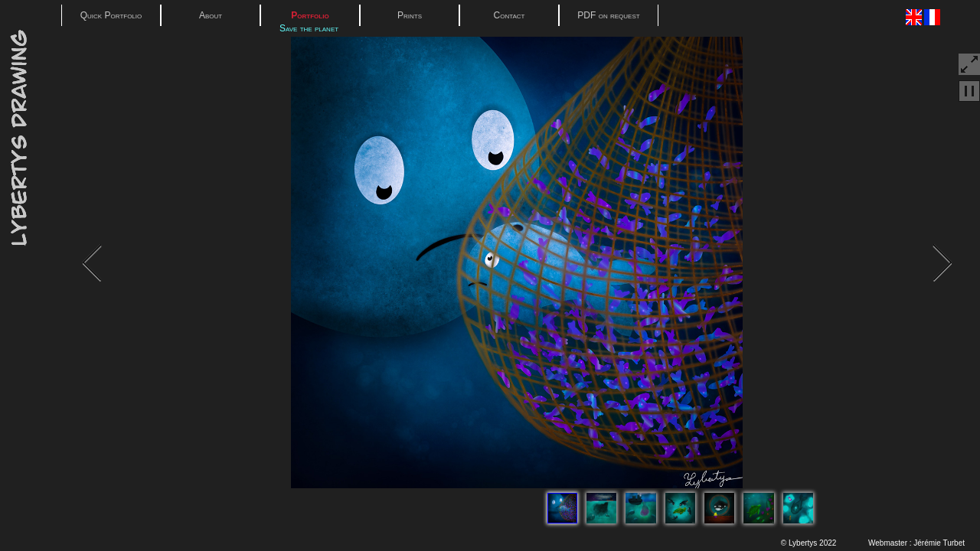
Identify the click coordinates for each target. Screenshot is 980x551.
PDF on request (608, 15)
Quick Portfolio (111, 15)
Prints (410, 15)
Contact (510, 15)
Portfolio (310, 15)
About (211, 15)
